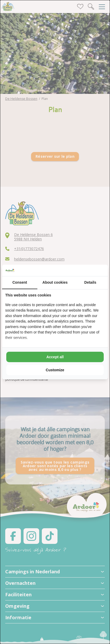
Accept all (55, 357)
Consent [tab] (20, 282)
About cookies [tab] (55, 282)
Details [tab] (90, 282)
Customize (55, 370)
